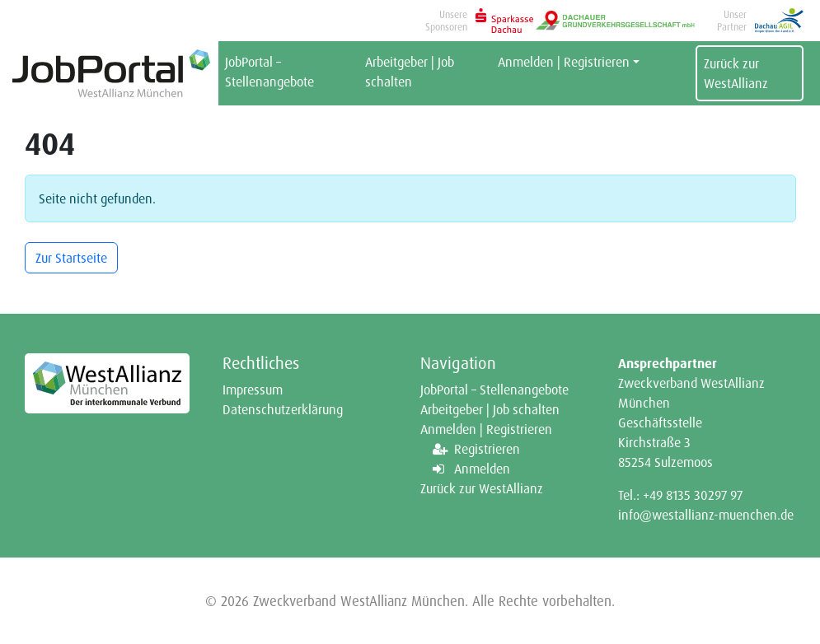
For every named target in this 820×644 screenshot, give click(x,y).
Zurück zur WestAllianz (736, 73)
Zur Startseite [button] (71, 258)
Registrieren (487, 449)
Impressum (253, 390)
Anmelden (482, 469)
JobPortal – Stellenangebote (269, 72)
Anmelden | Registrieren (564, 62)
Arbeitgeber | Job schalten (410, 72)
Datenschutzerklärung (283, 409)
